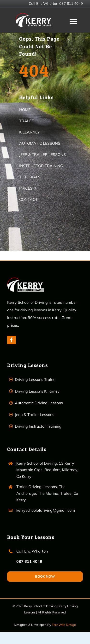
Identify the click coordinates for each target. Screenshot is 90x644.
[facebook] (12, 340)
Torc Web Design (64, 625)
